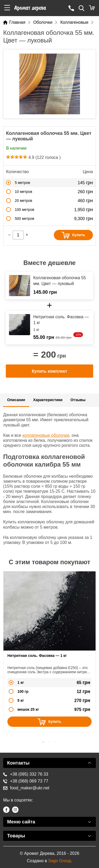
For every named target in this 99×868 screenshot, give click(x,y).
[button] (7, 8)
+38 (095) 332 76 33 (26, 774)
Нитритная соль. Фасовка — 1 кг (37, 656)
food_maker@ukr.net (26, 788)
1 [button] (43, 741)
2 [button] (50, 741)
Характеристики (48, 400)
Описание (16, 400)
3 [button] (56, 741)
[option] (49, 84)
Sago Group (59, 861)
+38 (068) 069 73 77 (26, 781)
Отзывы (78, 400)
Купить (74, 235)
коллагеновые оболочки (46, 435)
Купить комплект (50, 371)
